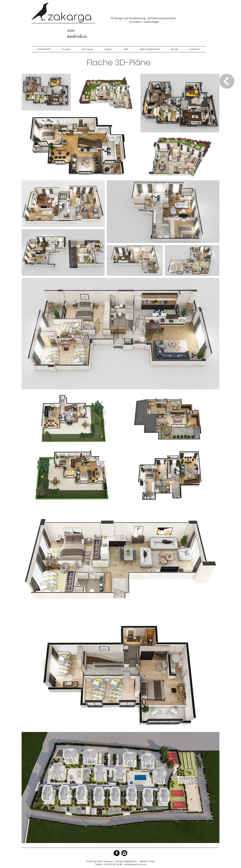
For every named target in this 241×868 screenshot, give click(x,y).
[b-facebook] (117, 853)
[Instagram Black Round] (124, 853)
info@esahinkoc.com (135, 864)
